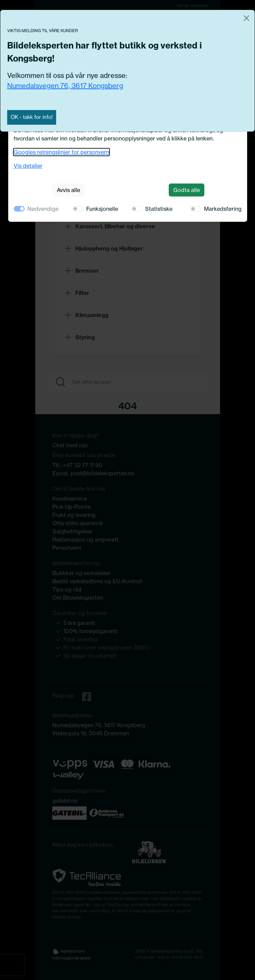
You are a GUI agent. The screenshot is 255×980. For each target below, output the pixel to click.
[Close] (246, 18)
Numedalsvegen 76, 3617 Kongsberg (65, 86)
